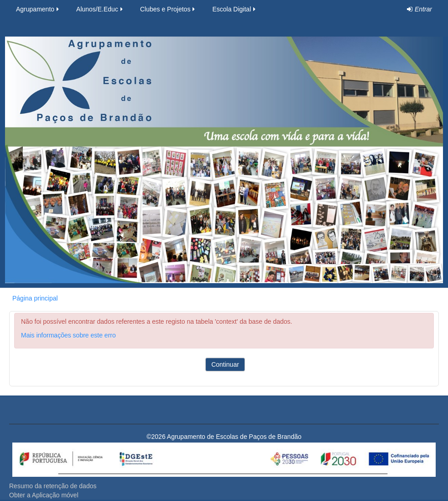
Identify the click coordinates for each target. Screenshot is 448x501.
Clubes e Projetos (168, 9)
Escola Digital (234, 9)
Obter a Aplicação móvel (44, 495)
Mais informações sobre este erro (68, 335)
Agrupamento (38, 9)
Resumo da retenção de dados (53, 486)
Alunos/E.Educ (100, 9)
